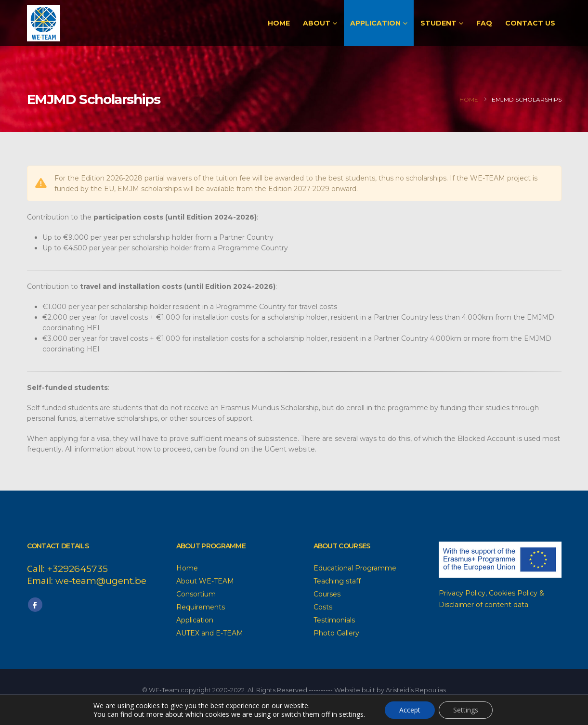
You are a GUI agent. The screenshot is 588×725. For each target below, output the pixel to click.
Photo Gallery (336, 633)
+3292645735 (78, 569)
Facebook (35, 605)
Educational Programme (355, 568)
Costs (323, 607)
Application (375, 23)
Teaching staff (337, 581)
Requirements (201, 607)
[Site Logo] (44, 23)
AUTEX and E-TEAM (210, 633)
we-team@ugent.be (101, 581)
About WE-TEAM (205, 581)
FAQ (484, 23)
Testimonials (334, 620)
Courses (327, 594)
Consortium (196, 594)
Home (279, 23)
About (317, 23)
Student (438, 23)
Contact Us (530, 23)
